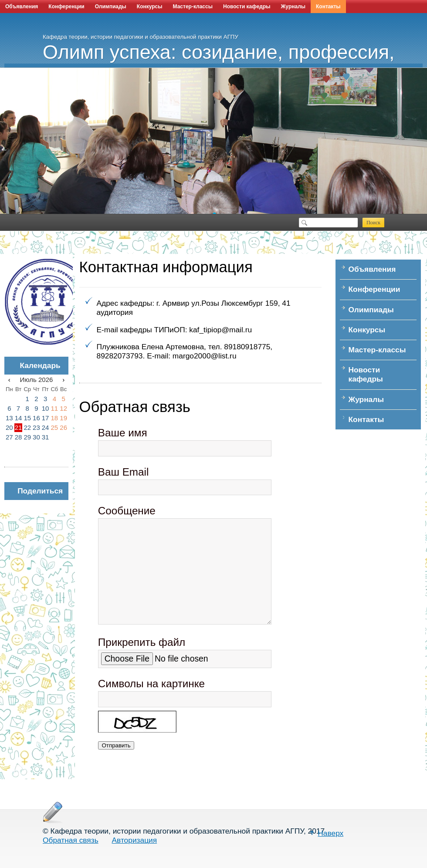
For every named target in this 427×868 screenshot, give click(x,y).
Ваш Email (124, 472)
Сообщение (127, 511)
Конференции (66, 7)
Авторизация (135, 840)
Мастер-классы (193, 7)
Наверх (330, 833)
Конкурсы (150, 7)
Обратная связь (71, 840)
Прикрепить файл (142, 642)
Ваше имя (123, 433)
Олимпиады (111, 7)
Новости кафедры (247, 7)
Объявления (22, 7)
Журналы (293, 7)
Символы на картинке (151, 684)
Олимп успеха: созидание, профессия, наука (235, 60)
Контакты (328, 7)
